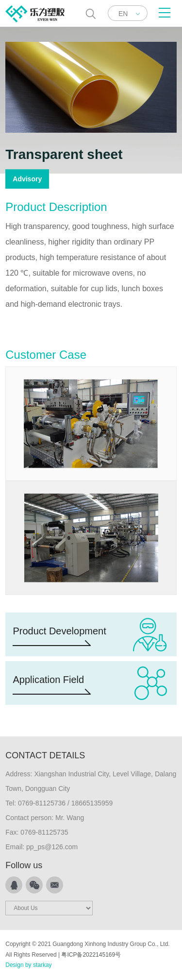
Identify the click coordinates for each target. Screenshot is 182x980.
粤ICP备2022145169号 (91, 955)
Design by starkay (28, 965)
